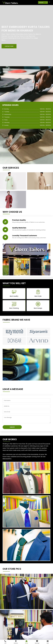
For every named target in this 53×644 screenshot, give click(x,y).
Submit (12, 427)
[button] (9, 46)
